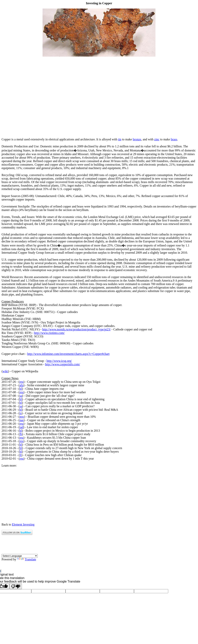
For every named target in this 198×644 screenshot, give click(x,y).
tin (120, 139)
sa (21, 396)
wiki (5, 371)
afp (21, 385)
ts (21, 413)
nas (22, 420)
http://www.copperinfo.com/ (63, 364)
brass (174, 139)
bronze (137, 139)
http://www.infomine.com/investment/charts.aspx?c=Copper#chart (68, 354)
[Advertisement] (99, 133)
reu (21, 382)
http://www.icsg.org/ (59, 361)
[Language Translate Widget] (20, 556)
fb (21, 434)
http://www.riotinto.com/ (49, 333)
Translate (27, 559)
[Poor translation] (16, 586)
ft (20, 455)
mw (22, 417)
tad (21, 427)
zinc (157, 139)
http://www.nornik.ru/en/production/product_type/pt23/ (76, 329)
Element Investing (23, 524)
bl (21, 389)
